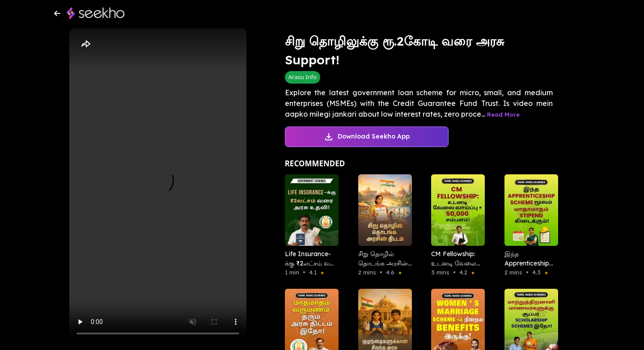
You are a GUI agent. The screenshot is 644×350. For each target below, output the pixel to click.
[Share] (85, 44)
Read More (503, 114)
